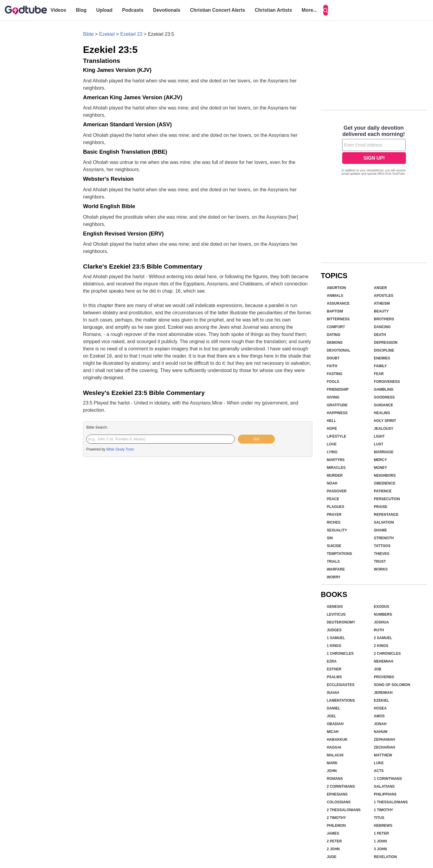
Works (381, 569)
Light (379, 436)
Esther (334, 669)
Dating (334, 335)
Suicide (334, 546)
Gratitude (337, 405)
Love (332, 444)
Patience (383, 491)
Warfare (336, 569)
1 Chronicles (340, 654)
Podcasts (133, 10)
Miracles (336, 468)
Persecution (387, 499)
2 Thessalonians (344, 810)
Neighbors (385, 476)
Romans (335, 779)
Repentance (386, 515)
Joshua (381, 622)
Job (378, 669)
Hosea (380, 708)
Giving (333, 397)
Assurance (338, 303)
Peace (333, 499)
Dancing (382, 327)
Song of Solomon (392, 685)
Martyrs (336, 460)
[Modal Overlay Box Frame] (374, 151)
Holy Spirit (385, 421)
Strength (384, 538)
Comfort (336, 327)
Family (380, 366)
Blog (81, 10)
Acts (379, 771)
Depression (386, 343)
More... (309, 10)
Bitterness (338, 319)
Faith (332, 366)
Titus (379, 818)
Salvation (384, 522)
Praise (381, 507)
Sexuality (337, 530)
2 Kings (381, 646)
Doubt (333, 358)
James (333, 833)
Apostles (384, 296)
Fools (333, 382)
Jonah (380, 724)
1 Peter (381, 833)
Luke (379, 763)
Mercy (380, 460)
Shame (380, 530)
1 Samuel (336, 638)
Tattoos (382, 546)
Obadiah (335, 724)
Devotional (339, 350)
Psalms (334, 677)
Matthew (383, 755)
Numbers (383, 614)
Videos (58, 10)
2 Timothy (336, 818)
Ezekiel (107, 34)
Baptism (335, 311)
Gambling (384, 389)
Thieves (381, 554)
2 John (333, 849)
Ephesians (337, 794)
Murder (335, 476)
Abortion (336, 288)
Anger (380, 288)
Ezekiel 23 (131, 34)
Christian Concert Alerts (218, 10)
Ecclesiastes (341, 685)
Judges (334, 630)
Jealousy (384, 429)
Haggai (334, 747)
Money (380, 468)
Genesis (335, 607)
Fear (379, 374)
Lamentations (341, 700)
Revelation (385, 857)
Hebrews (383, 826)
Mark (332, 763)
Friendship (338, 389)
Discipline (384, 350)
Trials (333, 562)
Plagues (336, 507)
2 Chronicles (387, 654)
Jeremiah (383, 693)
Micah (333, 732)
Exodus (381, 607)
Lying (332, 452)
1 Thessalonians (391, 802)
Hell (332, 421)
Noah (332, 483)
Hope (332, 429)
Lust (378, 444)
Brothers (384, 319)
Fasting (335, 374)
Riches (334, 522)
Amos (379, 716)
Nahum (381, 732)
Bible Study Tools (120, 449)
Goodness (384, 397)
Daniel (334, 708)
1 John (380, 841)
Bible (88, 34)
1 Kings (334, 646)
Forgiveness (387, 382)
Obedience (384, 483)
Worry (334, 577)
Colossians (339, 802)
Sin (330, 538)
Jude (332, 857)
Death (380, 335)
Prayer (334, 515)
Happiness (337, 413)
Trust (380, 562)
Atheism (382, 303)
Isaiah (333, 693)
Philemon (336, 826)
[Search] (326, 10)
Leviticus (336, 614)
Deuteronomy (341, 622)
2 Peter (334, 841)
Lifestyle (337, 436)
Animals (335, 296)
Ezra (332, 661)
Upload (104, 10)
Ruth (379, 630)
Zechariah (384, 747)
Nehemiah (383, 661)
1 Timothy (383, 810)
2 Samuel (383, 638)
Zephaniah (384, 740)
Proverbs (384, 677)
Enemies (382, 358)
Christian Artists (273, 10)
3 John (380, 849)
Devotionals (167, 10)
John (332, 771)
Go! (256, 439)
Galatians (384, 786)
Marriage (384, 452)
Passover (337, 491)
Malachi (335, 755)
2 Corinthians (341, 786)
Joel (332, 716)
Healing (382, 413)
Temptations (339, 554)
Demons (335, 343)
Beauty (381, 311)
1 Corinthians (388, 779)
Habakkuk (337, 740)
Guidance (383, 405)
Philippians (385, 794)
